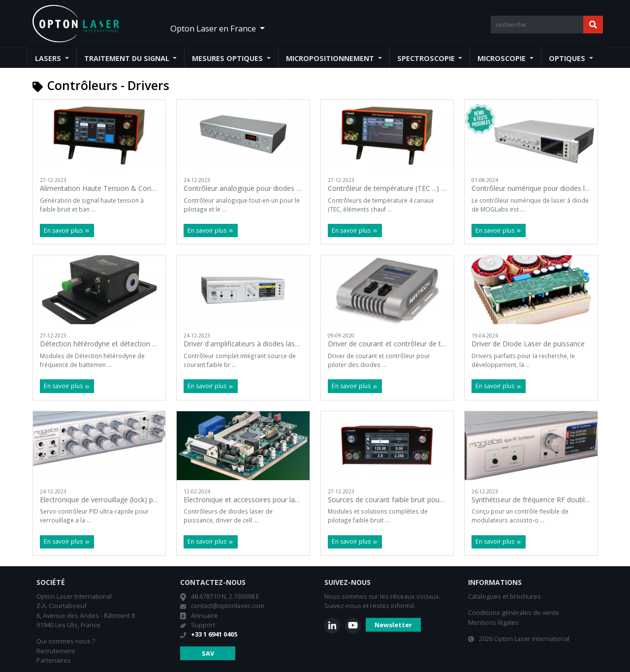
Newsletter (393, 625)
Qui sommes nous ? (66, 641)
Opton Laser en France (214, 28)
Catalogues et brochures (504, 596)
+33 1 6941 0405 (214, 634)
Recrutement (56, 651)
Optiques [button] (568, 58)
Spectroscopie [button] (427, 58)
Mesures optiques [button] (228, 58)
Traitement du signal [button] (128, 58)
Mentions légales (493, 622)
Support (203, 625)
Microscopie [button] (503, 58)
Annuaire (205, 615)
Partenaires (54, 660)
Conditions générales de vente (514, 612)
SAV (208, 653)
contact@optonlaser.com (228, 606)
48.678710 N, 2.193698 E (225, 596)
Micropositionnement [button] (331, 58)
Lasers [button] (49, 58)
